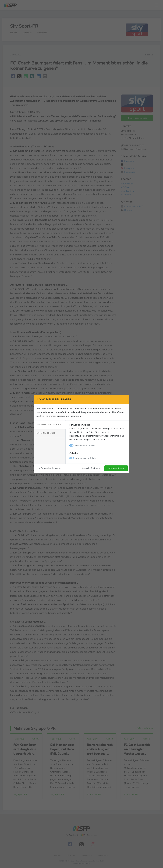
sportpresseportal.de (85, 458)
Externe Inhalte (46, 433)
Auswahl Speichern (91, 468)
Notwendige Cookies (49, 424)
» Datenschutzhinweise (50, 468)
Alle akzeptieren (116, 468)
